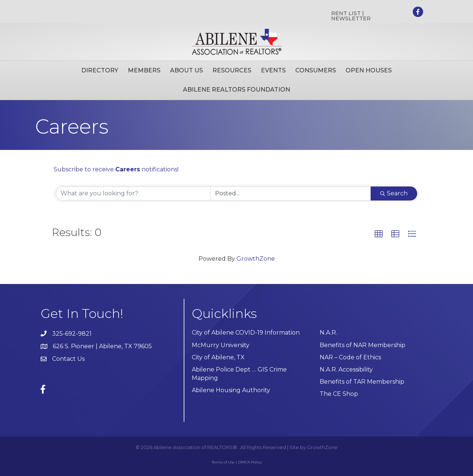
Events (273, 70)
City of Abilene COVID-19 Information (246, 333)
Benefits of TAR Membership (362, 382)
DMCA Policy (250, 462)
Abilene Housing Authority (231, 390)
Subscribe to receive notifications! (116, 169)
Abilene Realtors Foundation (236, 90)
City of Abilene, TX (218, 357)
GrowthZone (256, 259)
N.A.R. (328, 333)
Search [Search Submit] (394, 193)
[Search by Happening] (291, 194)
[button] (379, 234)
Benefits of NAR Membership (363, 345)
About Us (186, 70)
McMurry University (221, 345)
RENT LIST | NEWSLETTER (351, 16)
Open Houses (369, 70)
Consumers (316, 70)
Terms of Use (223, 462)
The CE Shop (339, 394)
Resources (232, 70)
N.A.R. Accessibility (347, 369)
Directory (100, 70)
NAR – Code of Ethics (350, 357)
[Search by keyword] (133, 194)
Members (144, 70)
